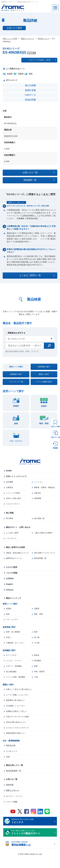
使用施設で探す (16, 374)
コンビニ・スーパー (14, 669)
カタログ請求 (12, 575)
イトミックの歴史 (14, 493)
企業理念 (10, 488)
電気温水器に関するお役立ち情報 (32, 832)
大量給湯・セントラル (15, 651)
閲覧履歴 (55, 448)
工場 (36, 686)
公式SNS (10, 586)
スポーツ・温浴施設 (14, 675)
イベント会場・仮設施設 (16, 686)
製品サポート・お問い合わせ (18, 528)
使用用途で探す (44, 367)
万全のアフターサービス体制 (18, 727)
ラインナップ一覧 (16, 382)
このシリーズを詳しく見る (42, 60)
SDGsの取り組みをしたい (17, 733)
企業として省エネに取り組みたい (20, 699)
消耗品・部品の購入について (17, 556)
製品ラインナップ (14, 606)
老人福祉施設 (12, 681)
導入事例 (10, 519)
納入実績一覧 (40, 519)
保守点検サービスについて (45, 554)
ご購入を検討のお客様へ (44, 534)
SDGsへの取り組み (14, 499)
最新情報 (10, 796)
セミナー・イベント (14, 807)
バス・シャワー (13, 627)
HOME (9, 471)
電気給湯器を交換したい (16, 744)
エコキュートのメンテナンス (18, 738)
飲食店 (37, 664)
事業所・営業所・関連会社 (45, 488)
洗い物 (37, 646)
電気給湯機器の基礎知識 (32, 855)
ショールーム (12, 540)
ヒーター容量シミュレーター (18, 704)
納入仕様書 (30, 85)
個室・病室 (39, 622)
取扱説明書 (30, 100)
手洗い (9, 646)
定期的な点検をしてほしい (17, 721)
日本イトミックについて (16, 476)
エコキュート (12, 762)
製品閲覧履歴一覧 (14, 782)
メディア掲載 (12, 813)
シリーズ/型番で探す (44, 382)
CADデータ (30, 95)
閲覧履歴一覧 (39, 180)
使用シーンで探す (16, 367)
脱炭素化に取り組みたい (16, 710)
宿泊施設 (38, 669)
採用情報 (38, 499)
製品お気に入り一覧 (14, 776)
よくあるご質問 (13, 534)
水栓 (8, 768)
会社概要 (10, 482)
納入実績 (10, 514)
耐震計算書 (30, 90)
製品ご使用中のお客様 (15, 549)
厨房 (8, 622)
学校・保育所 (40, 681)
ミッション (39, 482)
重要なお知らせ (13, 802)
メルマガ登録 (12, 580)
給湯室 (9, 616)
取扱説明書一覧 (13, 566)
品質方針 (38, 493)
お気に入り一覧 (55, 437)
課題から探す (44, 374)
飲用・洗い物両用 (14, 640)
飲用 (36, 640)
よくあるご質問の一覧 (37, 275)
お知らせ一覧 (12, 790)
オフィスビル (12, 664)
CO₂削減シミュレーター (16, 716)
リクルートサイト (14, 505)
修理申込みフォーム (43, 560)
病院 (36, 675)
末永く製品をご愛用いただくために (32, 844)
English (9, 592)
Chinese (10, 597)
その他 (37, 651)
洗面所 (37, 616)
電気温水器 (11, 757)
